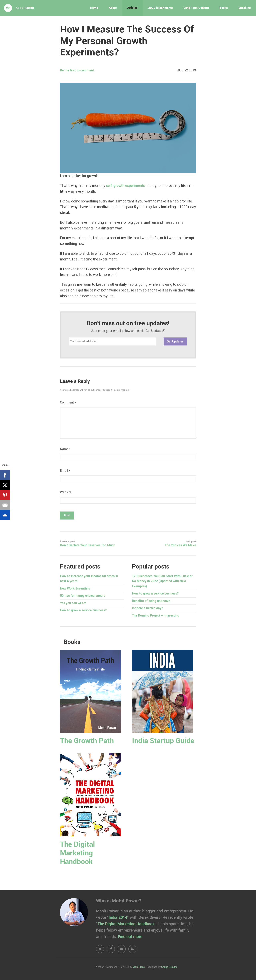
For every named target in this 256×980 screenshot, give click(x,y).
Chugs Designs (169, 967)
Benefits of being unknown (151, 601)
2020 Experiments (160, 8)
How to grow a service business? (83, 610)
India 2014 (118, 918)
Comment (68, 403)
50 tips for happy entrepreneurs (83, 596)
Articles (132, 8)
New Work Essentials (75, 589)
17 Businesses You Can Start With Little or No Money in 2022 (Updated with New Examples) (162, 581)
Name (65, 449)
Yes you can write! (73, 603)
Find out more (130, 937)
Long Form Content (196, 8)
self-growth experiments (125, 186)
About (113, 8)
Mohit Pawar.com (19, 8)
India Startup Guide (163, 741)
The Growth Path (87, 741)
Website (66, 492)
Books (224, 8)
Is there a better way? (147, 608)
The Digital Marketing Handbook (77, 853)
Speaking (244, 8)
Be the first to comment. (77, 71)
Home (94, 8)
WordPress (139, 967)
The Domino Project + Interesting (156, 616)
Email (65, 471)
